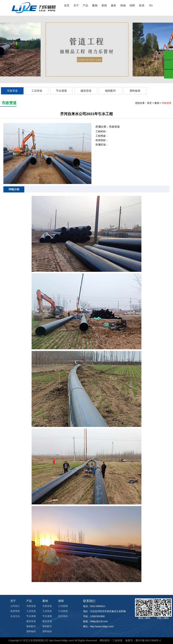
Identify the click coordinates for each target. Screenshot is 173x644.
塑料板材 (135, 91)
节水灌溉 (61, 91)
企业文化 (15, 616)
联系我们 (89, 601)
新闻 (104, 5)
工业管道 (37, 91)
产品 (85, 5)
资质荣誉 (15, 611)
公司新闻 (63, 606)
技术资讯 (63, 616)
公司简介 (15, 606)
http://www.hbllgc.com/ (61, 640)
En (151, 5)
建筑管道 (86, 91)
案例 (95, 5)
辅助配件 (110, 91)
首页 (67, 5)
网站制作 (105, 640)
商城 (123, 5)
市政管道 (12, 91)
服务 (114, 5)
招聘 (132, 5)
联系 (142, 5)
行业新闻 (63, 611)
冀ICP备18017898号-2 (148, 640)
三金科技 (117, 640)
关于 (76, 5)
